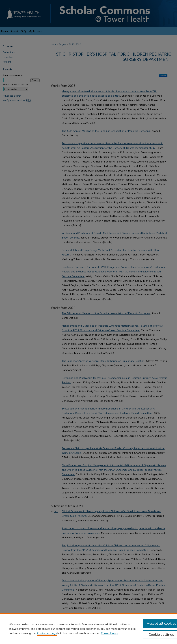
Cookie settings (47, 633)
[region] (88, 629)
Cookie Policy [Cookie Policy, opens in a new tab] (109, 633)
